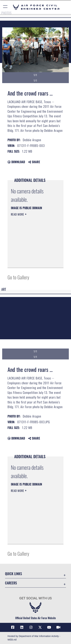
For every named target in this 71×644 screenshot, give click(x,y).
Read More (18, 214)
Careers (11, 583)
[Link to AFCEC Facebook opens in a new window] (13, 627)
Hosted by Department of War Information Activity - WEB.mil (34, 638)
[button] (5, 7)
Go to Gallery (18, 277)
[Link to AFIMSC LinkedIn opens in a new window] (22, 627)
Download (16, 162)
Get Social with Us (35, 598)
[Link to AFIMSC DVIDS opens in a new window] (58, 627)
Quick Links (13, 574)
